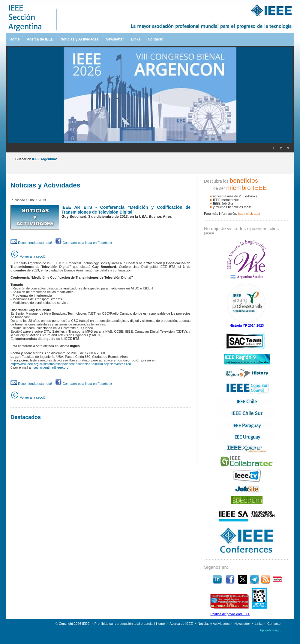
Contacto (155, 39)
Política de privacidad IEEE (230, 614)
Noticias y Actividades (79, 39)
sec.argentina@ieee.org (51, 367)
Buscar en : (36, 159)
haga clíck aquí (249, 214)
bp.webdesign (270, 630)
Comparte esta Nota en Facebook (84, 243)
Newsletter (115, 39)
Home (15, 39)
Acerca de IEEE (40, 39)
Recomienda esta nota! (31, 243)
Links (136, 39)
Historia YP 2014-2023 (247, 325)
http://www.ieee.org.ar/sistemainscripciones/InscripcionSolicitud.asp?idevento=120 (71, 364)
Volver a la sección (29, 256)
